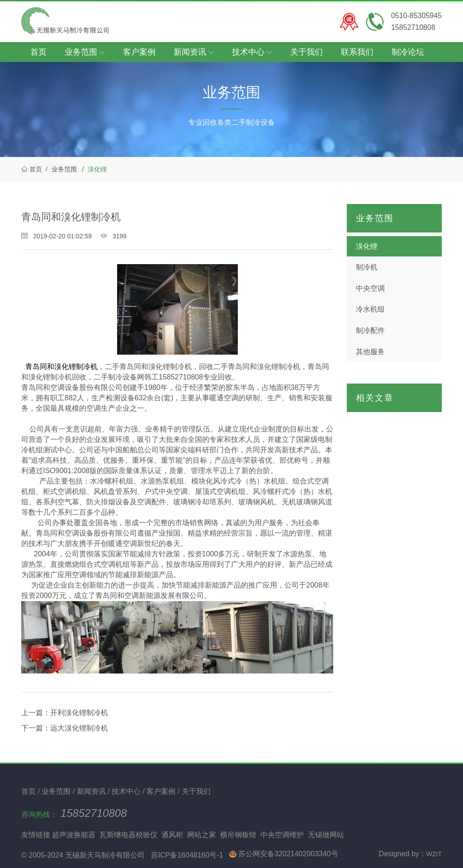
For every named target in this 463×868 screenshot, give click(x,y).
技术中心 (127, 791)
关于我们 (307, 52)
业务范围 (64, 169)
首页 (38, 52)
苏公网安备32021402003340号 (284, 854)
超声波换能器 (74, 835)
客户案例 (139, 52)
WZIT (434, 854)
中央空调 (370, 288)
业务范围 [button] (85, 52)
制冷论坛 (408, 52)
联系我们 (357, 52)
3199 (114, 236)
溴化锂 (97, 169)
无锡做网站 (326, 835)
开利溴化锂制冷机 (79, 713)
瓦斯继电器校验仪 (128, 835)
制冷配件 (370, 330)
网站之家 (202, 835)
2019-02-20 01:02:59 (57, 236)
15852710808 (94, 813)
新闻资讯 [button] (194, 52)
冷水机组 (370, 309)
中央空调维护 (282, 835)
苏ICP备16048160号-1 (187, 855)
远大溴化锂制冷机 (79, 728)
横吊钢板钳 (238, 835)
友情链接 (36, 835)
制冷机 (367, 267)
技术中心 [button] (252, 52)
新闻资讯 (92, 791)
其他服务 (370, 352)
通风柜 (172, 835)
